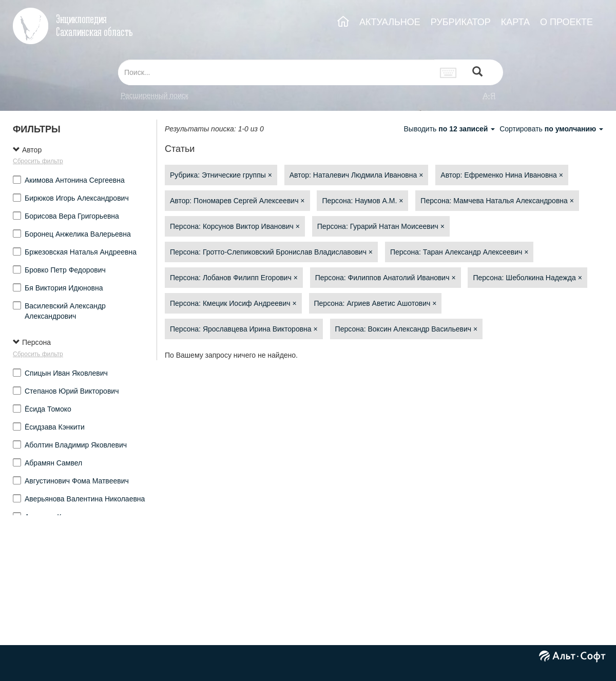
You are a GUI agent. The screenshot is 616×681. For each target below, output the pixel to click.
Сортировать (551, 129)
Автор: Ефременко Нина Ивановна (502, 175)
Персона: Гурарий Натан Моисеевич (381, 226)
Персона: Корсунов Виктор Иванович (235, 226)
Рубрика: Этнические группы (221, 175)
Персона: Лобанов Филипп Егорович (234, 278)
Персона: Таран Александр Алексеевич (459, 252)
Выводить (450, 129)
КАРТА (515, 22)
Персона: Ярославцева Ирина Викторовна (244, 329)
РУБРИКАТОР (461, 22)
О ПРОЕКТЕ (566, 22)
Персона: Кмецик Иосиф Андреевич (233, 303)
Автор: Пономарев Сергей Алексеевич (237, 201)
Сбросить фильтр (38, 161)
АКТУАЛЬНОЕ (390, 22)
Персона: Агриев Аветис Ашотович (376, 303)
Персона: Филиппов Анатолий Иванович (386, 278)
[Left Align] (477, 73)
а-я (489, 95)
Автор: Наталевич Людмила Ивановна (357, 175)
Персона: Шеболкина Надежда (527, 278)
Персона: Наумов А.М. (362, 201)
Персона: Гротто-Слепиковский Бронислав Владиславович (271, 252)
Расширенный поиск (155, 95)
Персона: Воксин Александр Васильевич (406, 329)
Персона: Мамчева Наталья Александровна (497, 201)
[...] (276, 72)
